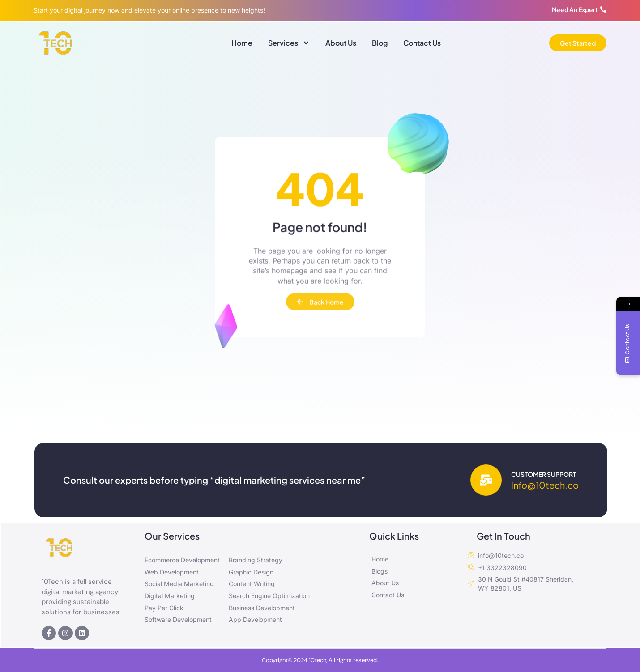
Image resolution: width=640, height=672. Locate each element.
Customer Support (544, 474)
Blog (380, 43)
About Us (341, 43)
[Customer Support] (486, 480)
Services (289, 43)
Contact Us (422, 43)
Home (242, 43)
